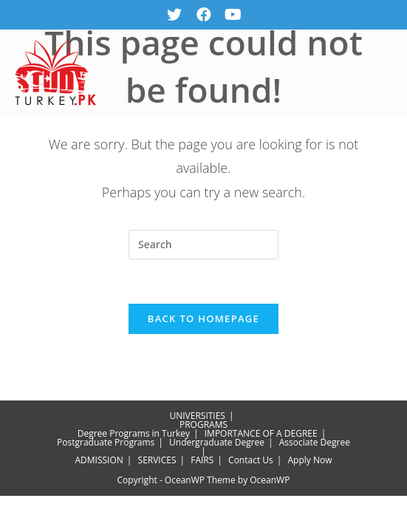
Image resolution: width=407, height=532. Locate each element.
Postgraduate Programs (106, 444)
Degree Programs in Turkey (134, 436)
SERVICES (157, 462)
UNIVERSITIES (197, 418)
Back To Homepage (203, 321)
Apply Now (310, 462)
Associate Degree (315, 444)
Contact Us (251, 462)
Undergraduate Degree (217, 444)
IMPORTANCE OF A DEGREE (261, 436)
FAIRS (202, 462)
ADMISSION (99, 462)
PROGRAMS (203, 427)
